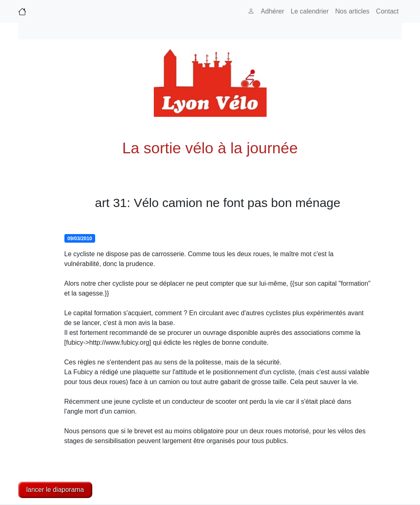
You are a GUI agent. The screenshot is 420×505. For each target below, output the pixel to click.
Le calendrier (310, 11)
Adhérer (273, 11)
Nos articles (352, 11)
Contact (387, 11)
